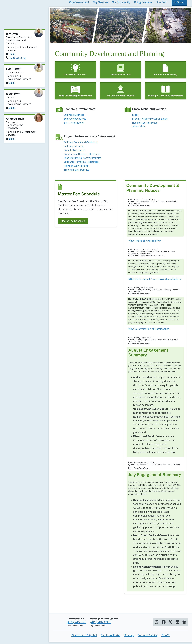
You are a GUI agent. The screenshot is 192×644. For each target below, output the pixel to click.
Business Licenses (74, 117)
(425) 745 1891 (76, 629)
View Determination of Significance (149, 331)
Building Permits (73, 148)
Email (12, 54)
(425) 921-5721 (17, 58)
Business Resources (75, 121)
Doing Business (143, 4)
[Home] (24, 19)
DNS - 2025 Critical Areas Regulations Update (155, 281)
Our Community (121, 4)
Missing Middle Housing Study (150, 121)
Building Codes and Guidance (80, 144)
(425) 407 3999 (101, 629)
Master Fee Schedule (73, 223)
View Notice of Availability (144, 243)
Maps (135, 117)
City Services (100, 4)
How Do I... (162, 4)
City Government (79, 4)
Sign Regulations (74, 125)
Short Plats (139, 129)
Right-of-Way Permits (76, 168)
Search (181, 4)
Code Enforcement (75, 152)
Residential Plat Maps (145, 125)
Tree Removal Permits (76, 172)
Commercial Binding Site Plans (82, 156)
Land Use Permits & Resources (81, 164)
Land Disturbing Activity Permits (82, 160)
